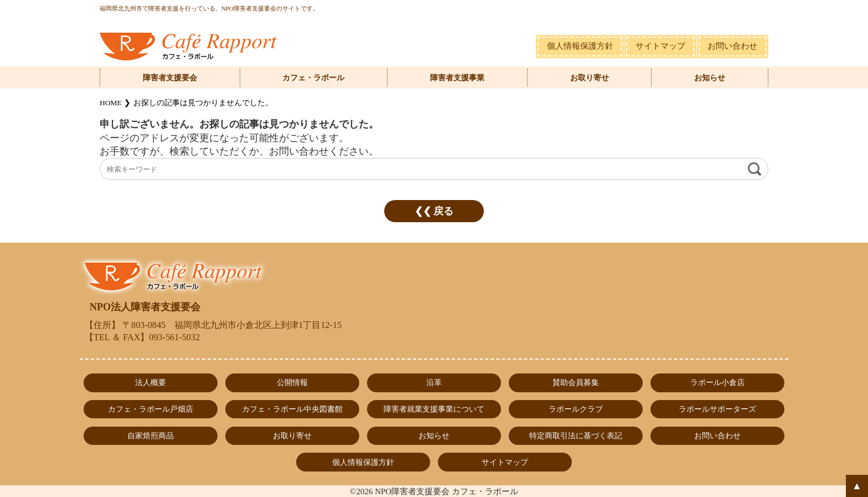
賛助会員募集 (576, 382)
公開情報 (292, 382)
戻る (443, 211)
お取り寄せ (590, 78)
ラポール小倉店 (717, 382)
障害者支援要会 (170, 78)
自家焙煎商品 (151, 435)
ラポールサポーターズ (717, 409)
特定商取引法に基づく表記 (576, 435)
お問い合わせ (732, 46)
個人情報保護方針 (580, 46)
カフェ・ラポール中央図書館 (292, 409)
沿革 (434, 382)
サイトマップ (660, 46)
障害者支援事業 (457, 78)
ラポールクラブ (576, 409)
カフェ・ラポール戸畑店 (151, 409)
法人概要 (151, 382)
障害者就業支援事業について (434, 409)
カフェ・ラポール (313, 78)
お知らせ (710, 78)
